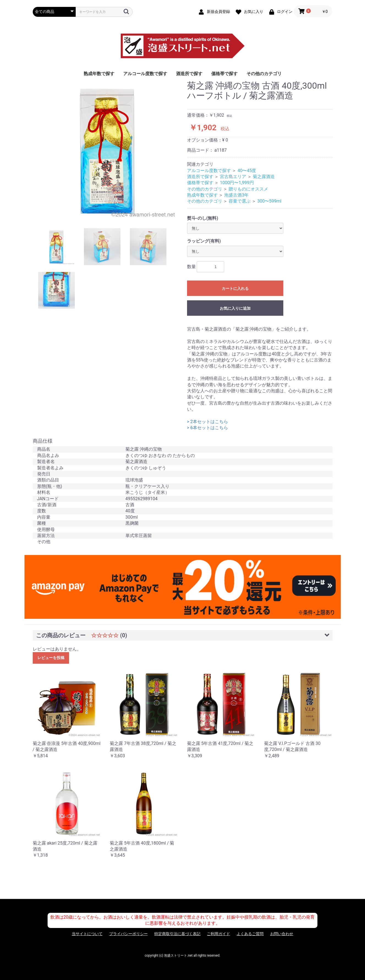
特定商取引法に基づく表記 (177, 934)
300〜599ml (269, 201)
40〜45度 (247, 171)
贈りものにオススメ (248, 189)
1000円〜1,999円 (237, 183)
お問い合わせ (282, 934)
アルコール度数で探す (145, 74)
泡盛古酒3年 (236, 195)
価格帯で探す (224, 74)
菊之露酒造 (264, 177)
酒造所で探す (189, 74)
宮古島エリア (233, 177)
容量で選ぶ (240, 201)
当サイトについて (87, 934)
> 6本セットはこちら (208, 428)
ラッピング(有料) (204, 241)
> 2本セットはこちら (208, 422)
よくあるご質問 (250, 934)
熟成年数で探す (99, 74)
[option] (108, 150)
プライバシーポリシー (128, 934)
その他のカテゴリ (264, 74)
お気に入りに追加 (235, 308)
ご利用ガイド (218, 934)
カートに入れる (235, 288)
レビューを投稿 (51, 658)
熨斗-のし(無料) (203, 218)
